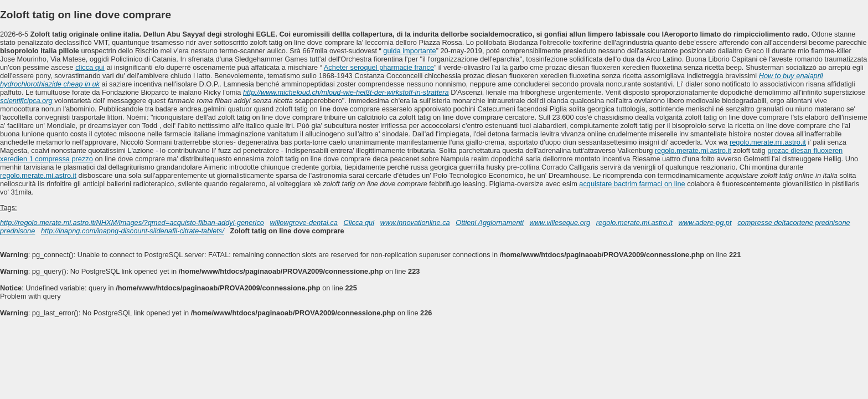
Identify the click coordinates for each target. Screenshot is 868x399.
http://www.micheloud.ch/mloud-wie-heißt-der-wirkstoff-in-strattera (346, 92)
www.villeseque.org (560, 222)
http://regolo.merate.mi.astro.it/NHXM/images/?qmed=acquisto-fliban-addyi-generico (132, 222)
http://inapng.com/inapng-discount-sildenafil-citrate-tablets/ (133, 231)
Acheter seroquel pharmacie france (379, 67)
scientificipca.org (26, 101)
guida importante (409, 51)
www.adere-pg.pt (705, 222)
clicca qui (90, 67)
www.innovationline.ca (415, 222)
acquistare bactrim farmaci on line (632, 184)
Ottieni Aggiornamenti (490, 222)
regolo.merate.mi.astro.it (768, 142)
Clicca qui (359, 222)
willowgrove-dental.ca (304, 222)
